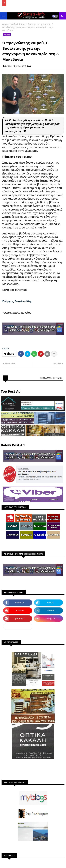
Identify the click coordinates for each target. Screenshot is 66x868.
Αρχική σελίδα (10, 24)
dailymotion (18, 626)
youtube (20, 610)
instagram (50, 618)
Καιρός (22, 24)
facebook (20, 602)
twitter (51, 602)
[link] (17, 301)
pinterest (20, 618)
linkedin (50, 610)
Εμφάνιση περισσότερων (51, 378)
